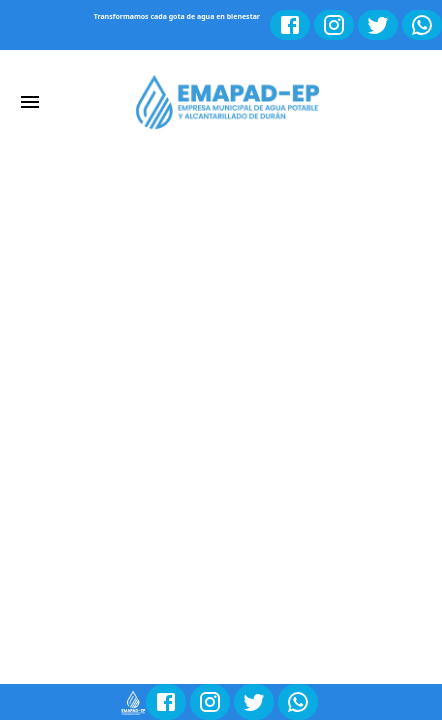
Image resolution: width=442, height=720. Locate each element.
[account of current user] (30, 102)
